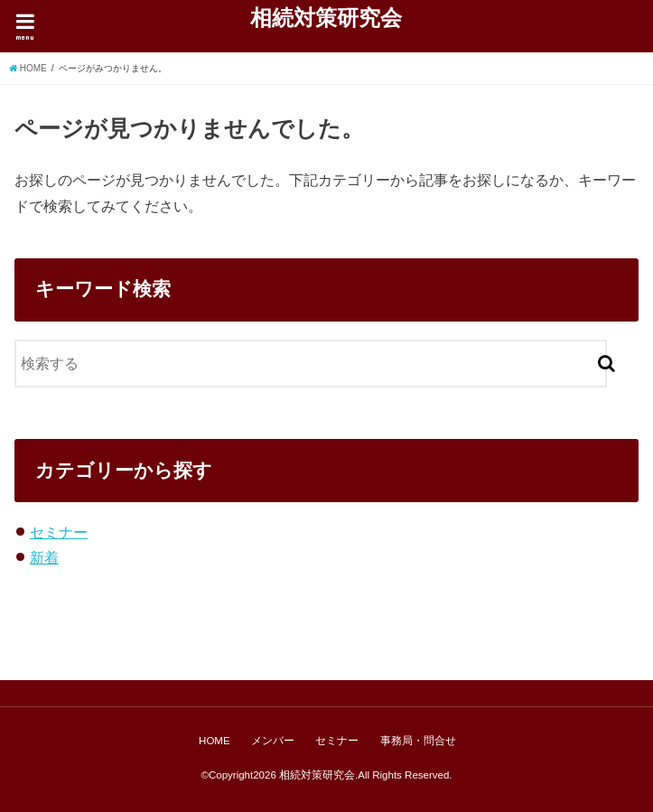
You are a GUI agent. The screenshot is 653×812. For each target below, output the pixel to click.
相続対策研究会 (326, 17)
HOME (215, 741)
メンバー (273, 741)
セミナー (59, 532)
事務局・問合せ (418, 741)
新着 (44, 557)
